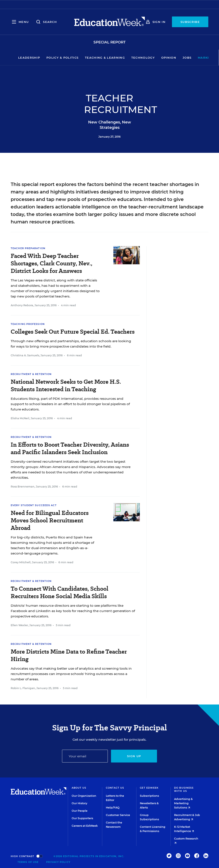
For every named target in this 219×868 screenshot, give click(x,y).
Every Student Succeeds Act (34, 505)
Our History (79, 803)
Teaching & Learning (92, 58)
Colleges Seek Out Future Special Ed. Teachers (73, 332)
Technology (130, 58)
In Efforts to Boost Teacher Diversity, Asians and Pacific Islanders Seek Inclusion (70, 448)
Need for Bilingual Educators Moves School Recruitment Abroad (50, 520)
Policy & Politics (49, 58)
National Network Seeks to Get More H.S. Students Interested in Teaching (66, 385)
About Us (79, 788)
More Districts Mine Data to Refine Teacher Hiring (69, 655)
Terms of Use (28, 862)
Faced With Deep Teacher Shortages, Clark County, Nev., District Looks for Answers (52, 263)
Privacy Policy (58, 862)
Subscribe (190, 22)
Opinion (156, 58)
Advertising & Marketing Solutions (183, 803)
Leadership (16, 58)
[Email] (85, 756)
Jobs (174, 58)
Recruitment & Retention (31, 374)
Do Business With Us (184, 789)
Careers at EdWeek (85, 826)
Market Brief (199, 58)
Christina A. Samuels (25, 355)
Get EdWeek (149, 788)
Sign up (134, 756)
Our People (80, 811)
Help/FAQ (113, 808)
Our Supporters (82, 818)
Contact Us (115, 788)
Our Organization (84, 796)
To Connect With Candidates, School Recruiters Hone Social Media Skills (60, 592)
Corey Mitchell (21, 562)
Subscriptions (149, 796)
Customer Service (118, 815)
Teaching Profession (28, 324)
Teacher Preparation (28, 248)
